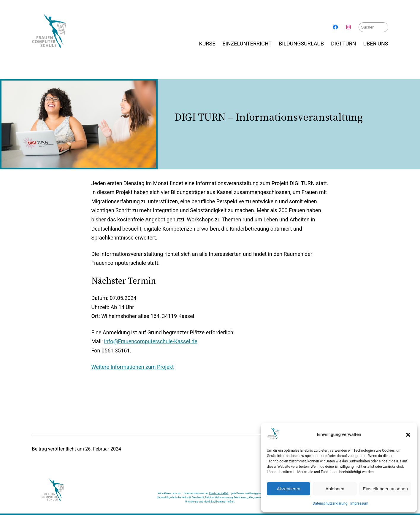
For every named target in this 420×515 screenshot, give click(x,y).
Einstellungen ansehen (385, 489)
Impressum (359, 503)
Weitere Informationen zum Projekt (133, 367)
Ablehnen (335, 489)
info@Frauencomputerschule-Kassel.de (151, 341)
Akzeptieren (288, 489)
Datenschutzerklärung (330, 503)
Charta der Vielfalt (219, 493)
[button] (408, 435)
